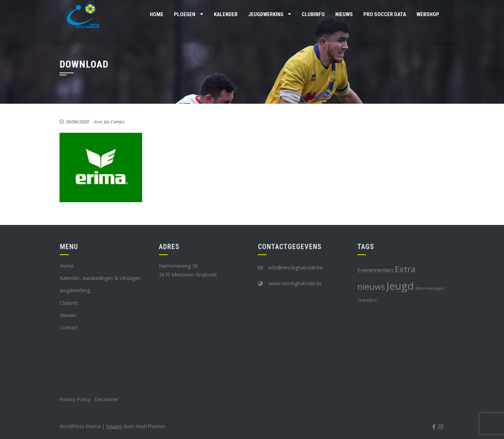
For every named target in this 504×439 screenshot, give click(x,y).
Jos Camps (114, 122)
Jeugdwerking (266, 14)
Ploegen (185, 14)
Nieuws (344, 14)
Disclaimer (106, 399)
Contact (69, 327)
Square (114, 426)
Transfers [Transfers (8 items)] (367, 300)
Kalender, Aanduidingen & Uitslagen (100, 278)
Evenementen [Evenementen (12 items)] (375, 270)
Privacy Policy (75, 399)
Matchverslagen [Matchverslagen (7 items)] (430, 288)
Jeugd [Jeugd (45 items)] (400, 286)
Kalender (226, 14)
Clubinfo (313, 14)
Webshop (428, 14)
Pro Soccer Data (385, 14)
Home (157, 14)
